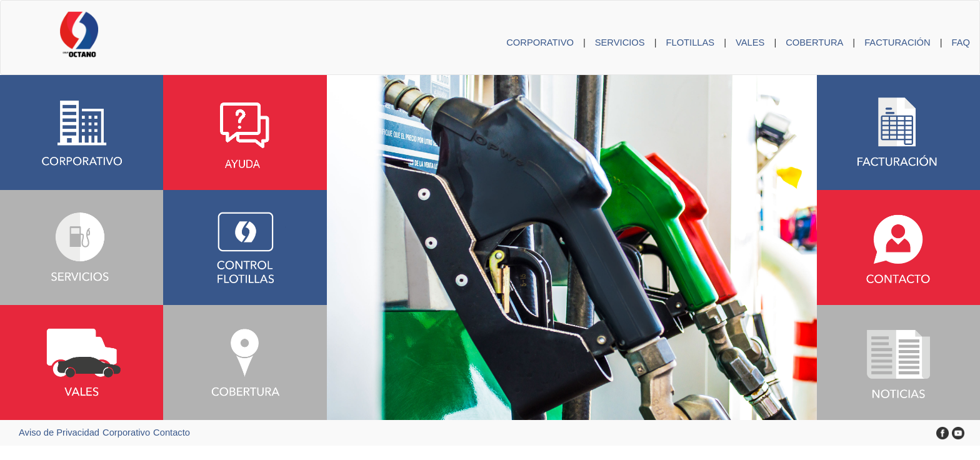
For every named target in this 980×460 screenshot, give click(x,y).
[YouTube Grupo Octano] (958, 432)
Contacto (172, 432)
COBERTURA (814, 42)
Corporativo (126, 432)
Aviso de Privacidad (59, 432)
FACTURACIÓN (897, 42)
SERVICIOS (620, 42)
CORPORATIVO (540, 42)
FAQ (961, 42)
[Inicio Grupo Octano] (50, 16)
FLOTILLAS (690, 42)
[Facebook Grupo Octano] (942, 432)
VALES (750, 42)
